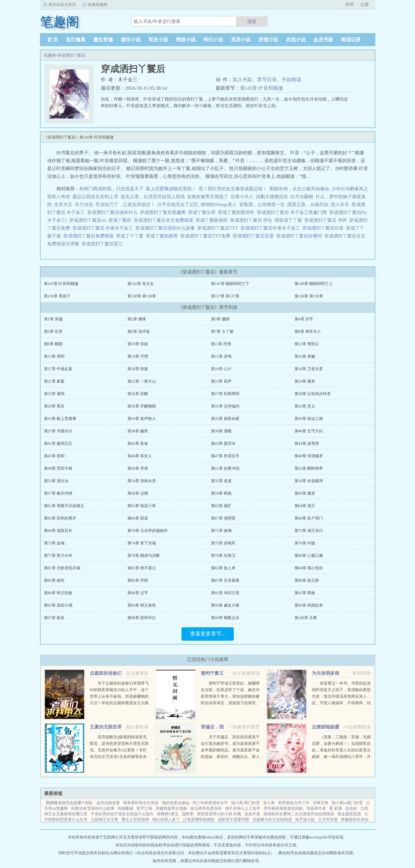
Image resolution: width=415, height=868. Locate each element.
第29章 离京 (54, 406)
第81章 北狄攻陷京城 (62, 568)
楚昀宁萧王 (212, 673)
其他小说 (296, 40)
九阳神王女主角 (104, 820)
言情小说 (268, 40)
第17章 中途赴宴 (58, 369)
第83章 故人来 (223, 568)
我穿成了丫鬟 (289, 220)
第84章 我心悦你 (309, 568)
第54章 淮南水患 (142, 481)
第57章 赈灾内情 (58, 493)
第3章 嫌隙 (220, 319)
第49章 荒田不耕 (58, 468)
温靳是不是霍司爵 (234, 820)
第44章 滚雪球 (307, 443)
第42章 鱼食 (138, 443)
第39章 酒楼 (221, 431)
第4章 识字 (304, 319)
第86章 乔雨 (138, 580)
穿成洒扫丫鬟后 (71, 55)
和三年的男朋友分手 (210, 803)
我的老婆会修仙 (176, 803)
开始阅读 (292, 80)
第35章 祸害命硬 (225, 419)
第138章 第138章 (142, 296)
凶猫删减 (125, 808)
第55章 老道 (221, 481)
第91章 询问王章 (225, 593)
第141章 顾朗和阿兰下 (230, 284)
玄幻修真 (76, 40)
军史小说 (158, 40)
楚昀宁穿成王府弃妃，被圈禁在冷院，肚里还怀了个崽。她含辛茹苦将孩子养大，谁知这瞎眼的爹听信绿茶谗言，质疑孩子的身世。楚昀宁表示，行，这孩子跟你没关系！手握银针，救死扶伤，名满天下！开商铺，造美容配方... (230, 703)
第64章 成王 (305, 506)
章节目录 (267, 80)
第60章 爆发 (305, 493)
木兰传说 (84, 205)
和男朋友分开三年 (294, 803)
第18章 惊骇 (138, 369)
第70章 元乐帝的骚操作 (148, 531)
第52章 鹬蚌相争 (309, 468)
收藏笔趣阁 (98, 5)
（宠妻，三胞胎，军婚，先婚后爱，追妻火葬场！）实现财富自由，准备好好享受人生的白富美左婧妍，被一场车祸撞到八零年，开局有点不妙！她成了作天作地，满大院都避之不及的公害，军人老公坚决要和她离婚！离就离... (341, 757)
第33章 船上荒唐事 (60, 419)
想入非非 (340, 205)
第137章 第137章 (225, 296)
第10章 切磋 (138, 344)
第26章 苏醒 (138, 394)
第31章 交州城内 (225, 406)
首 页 (53, 40)
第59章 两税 (221, 493)
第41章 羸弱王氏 (58, 443)
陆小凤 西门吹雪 (245, 803)
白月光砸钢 (302, 197)
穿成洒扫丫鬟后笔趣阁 (164, 212)
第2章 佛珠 (137, 319)
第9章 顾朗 (53, 344)
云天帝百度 (328, 820)
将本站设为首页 (62, 5)
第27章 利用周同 (225, 394)
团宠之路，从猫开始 (308, 205)
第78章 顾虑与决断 (144, 556)
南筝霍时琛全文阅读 (141, 803)
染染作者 (252, 814)
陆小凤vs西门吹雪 (347, 803)
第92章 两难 (305, 593)
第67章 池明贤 (223, 518)
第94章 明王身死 (142, 605)
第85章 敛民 (54, 580)
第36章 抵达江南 (309, 419)
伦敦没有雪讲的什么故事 (93, 808)
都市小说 (131, 40)
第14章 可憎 (138, 356)
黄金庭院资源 (349, 814)
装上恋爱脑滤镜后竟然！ (171, 189)
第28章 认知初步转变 (313, 394)
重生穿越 (103, 40)
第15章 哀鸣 (221, 356)
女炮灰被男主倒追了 (208, 197)
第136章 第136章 (309, 296)
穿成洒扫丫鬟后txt (89, 220)
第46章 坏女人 (140, 456)
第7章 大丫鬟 (222, 331)
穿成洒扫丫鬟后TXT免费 (206, 236)
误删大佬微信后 (272, 197)
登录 (349, 4)
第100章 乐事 (306, 618)
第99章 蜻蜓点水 (225, 618)
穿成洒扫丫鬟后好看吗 (300, 236)
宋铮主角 (321, 803)
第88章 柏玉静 (307, 580)
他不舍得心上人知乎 (243, 808)
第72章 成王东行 (309, 531)
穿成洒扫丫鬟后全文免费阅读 (165, 220)
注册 (365, 4)
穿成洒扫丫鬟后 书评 (327, 220)
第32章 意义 (305, 406)
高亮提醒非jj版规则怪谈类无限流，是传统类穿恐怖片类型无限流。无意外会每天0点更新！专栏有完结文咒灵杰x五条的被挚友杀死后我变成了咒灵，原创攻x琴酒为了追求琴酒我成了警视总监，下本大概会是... (119, 757)
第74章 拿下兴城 (142, 543)
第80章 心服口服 (309, 556)
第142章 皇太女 (141, 284)
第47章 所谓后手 (225, 456)
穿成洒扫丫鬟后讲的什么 (113, 212)
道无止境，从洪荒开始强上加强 (153, 197)
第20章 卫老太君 (309, 369)
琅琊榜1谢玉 (168, 814)
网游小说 (186, 40)
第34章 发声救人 (142, 419)
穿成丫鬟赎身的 (213, 220)
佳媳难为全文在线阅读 (272, 820)
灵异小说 (241, 40)
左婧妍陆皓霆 (326, 727)
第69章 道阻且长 (58, 531)
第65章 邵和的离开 (60, 518)
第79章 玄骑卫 (223, 556)
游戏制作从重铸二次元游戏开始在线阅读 (299, 814)
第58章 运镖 (138, 493)
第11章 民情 (221, 344)
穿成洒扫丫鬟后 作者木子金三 (104, 228)
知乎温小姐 (305, 820)
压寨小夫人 (242, 197)
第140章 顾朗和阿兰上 (314, 284)
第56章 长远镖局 (309, 481)
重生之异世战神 (135, 820)
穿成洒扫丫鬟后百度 (254, 236)
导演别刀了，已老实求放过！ (125, 205)
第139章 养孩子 (57, 296)
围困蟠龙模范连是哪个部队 (69, 803)
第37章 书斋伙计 (58, 431)
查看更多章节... (208, 634)
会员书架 (323, 40)
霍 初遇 (336, 808)
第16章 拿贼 (305, 356)
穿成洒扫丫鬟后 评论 (252, 220)
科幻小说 (213, 40)
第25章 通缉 (54, 394)
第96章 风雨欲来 (309, 605)
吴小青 (269, 803)
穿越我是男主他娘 (171, 808)
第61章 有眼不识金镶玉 (64, 506)
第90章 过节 (138, 593)
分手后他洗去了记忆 (178, 205)
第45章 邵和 (54, 456)
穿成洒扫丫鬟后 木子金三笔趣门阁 (293, 212)
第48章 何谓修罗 (309, 456)
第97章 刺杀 (54, 618)
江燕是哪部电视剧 (199, 820)
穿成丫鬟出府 (203, 212)
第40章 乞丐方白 (309, 431)
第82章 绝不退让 (142, 568)
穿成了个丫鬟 (131, 236)
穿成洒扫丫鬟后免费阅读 (90, 236)
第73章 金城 (54, 543)
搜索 (252, 21)
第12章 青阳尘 (307, 344)
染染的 (351, 808)
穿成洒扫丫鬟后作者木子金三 (271, 228)
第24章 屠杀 (305, 381)
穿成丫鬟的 (121, 220)
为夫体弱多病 (326, 673)
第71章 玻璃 (221, 531)
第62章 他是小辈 (142, 506)
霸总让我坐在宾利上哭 (95, 197)
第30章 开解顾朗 (142, 406)
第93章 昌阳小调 (58, 605)
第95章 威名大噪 (225, 605)
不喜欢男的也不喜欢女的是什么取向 (122, 814)
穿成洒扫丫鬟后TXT (219, 228)
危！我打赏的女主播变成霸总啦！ (233, 189)
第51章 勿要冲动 (225, 468)
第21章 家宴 (54, 381)
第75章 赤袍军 (223, 543)
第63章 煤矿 (221, 506)
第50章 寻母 (138, 468)
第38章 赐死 (138, 431)
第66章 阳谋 (138, 518)
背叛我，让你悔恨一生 (262, 205)
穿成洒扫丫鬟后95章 (324, 228)
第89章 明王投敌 (58, 593)
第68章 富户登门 (309, 518)
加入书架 (242, 80)
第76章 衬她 (305, 543)
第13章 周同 (54, 356)
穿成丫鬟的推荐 (163, 236)
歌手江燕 (144, 808)
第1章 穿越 (53, 319)
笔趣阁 (50, 55)
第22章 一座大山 (142, 381)
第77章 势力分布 (58, 556)
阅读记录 (351, 40)
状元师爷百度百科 (206, 808)
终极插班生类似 (355, 820)
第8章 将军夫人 (308, 331)
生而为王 (63, 205)
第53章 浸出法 (56, 481)
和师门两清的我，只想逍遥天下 (111, 189)
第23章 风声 (221, 381)
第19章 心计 (221, 369)
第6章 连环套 (139, 331)
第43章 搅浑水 (223, 443)
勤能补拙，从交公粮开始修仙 (299, 189)
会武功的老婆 (108, 803)
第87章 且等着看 (225, 580)
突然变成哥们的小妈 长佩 (219, 814)
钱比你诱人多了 (166, 820)
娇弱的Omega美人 (219, 205)
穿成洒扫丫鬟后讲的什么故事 (166, 228)
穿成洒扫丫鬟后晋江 (103, 244)
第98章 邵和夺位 (142, 618)
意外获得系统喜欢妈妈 (283, 808)
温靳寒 (188, 814)
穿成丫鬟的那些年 (237, 212)
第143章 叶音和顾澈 (262, 88)
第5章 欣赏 (53, 331)
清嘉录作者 (316, 808)
